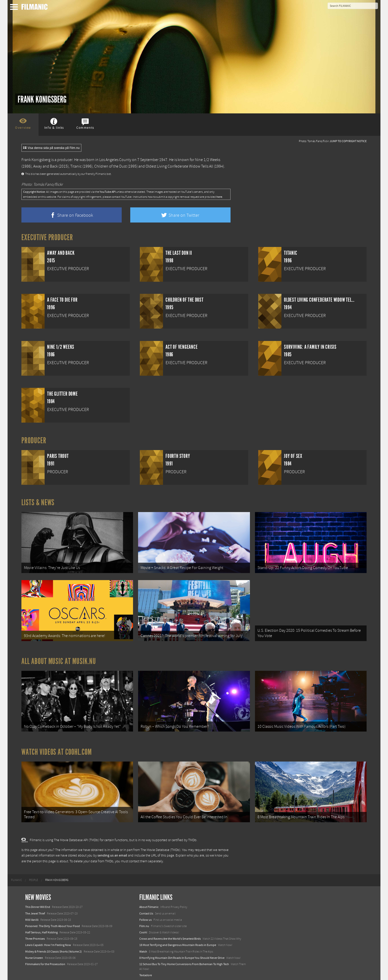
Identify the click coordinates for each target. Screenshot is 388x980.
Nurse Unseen (34, 953)
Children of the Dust (110, 166)
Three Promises (35, 934)
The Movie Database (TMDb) (160, 845)
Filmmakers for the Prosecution (45, 960)
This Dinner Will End (38, 903)
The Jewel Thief (35, 909)
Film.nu (144, 922)
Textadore (146, 971)
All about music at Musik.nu (59, 659)
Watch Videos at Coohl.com (57, 749)
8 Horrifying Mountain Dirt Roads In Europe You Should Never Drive (182, 953)
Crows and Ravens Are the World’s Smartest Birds (170, 934)
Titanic (76, 166)
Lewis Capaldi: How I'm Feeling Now (48, 941)
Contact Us (146, 909)
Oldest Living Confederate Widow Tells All (179, 166)
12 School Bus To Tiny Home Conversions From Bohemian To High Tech (184, 960)
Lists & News (38, 502)
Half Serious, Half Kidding (41, 928)
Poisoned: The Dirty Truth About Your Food (53, 922)
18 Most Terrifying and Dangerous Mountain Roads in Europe (178, 941)
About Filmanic (149, 903)
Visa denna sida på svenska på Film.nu (51, 148)
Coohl (143, 928)
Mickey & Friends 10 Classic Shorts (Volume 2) (54, 947)
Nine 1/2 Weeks (208, 160)
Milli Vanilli (32, 915)
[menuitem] (17, 876)
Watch (143, 947)
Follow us (145, 915)
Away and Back (45, 166)
